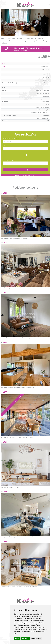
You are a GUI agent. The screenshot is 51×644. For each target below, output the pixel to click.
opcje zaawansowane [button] (26, 175)
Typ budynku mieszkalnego (11, 139)
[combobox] (25, 142)
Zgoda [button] (17, 638)
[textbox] (25, 142)
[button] (5, 23)
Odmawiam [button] (25, 638)
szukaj (25, 170)
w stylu (5, 145)
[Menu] (49, 5)
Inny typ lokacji (8, 160)
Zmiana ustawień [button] (36, 638)
